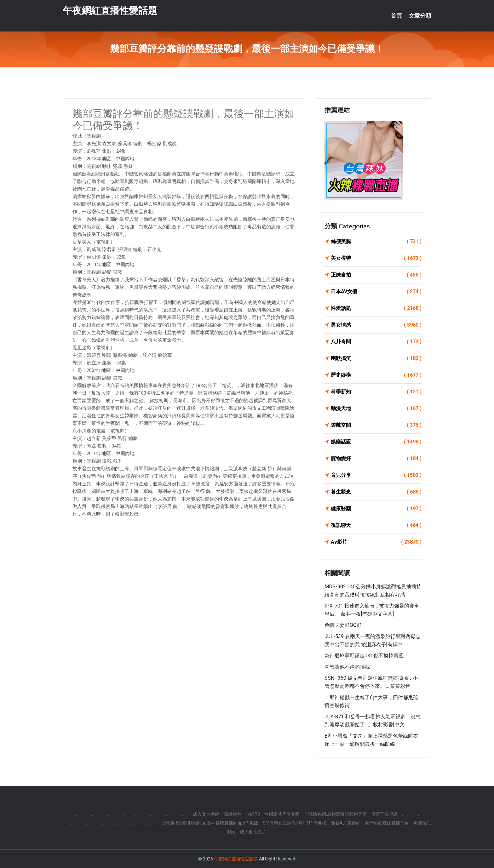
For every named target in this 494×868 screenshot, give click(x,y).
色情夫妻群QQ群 (343, 625)
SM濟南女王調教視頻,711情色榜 (295, 823)
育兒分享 (376, 475)
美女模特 (376, 258)
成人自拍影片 (253, 832)
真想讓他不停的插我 (347, 667)
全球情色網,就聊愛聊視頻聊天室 (335, 814)
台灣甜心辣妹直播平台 (387, 823)
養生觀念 (376, 492)
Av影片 (376, 542)
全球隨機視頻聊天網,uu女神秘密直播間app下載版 (210, 823)
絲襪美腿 (376, 242)
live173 (253, 814)
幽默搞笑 (376, 358)
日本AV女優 (376, 292)
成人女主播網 (206, 814)
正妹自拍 (376, 275)
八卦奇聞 (376, 342)
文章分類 (420, 16)
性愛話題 (376, 308)
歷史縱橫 (376, 375)
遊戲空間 (376, 425)
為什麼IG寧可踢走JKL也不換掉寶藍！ (367, 656)
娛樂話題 (376, 442)
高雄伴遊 (233, 814)
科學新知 (376, 392)
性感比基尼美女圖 (282, 814)
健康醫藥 (376, 509)
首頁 (396, 16)
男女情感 (376, 325)
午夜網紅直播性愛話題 (110, 12)
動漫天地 (376, 408)
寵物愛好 (376, 459)
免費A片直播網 (346, 823)
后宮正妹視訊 (384, 814)
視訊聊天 (376, 525)
